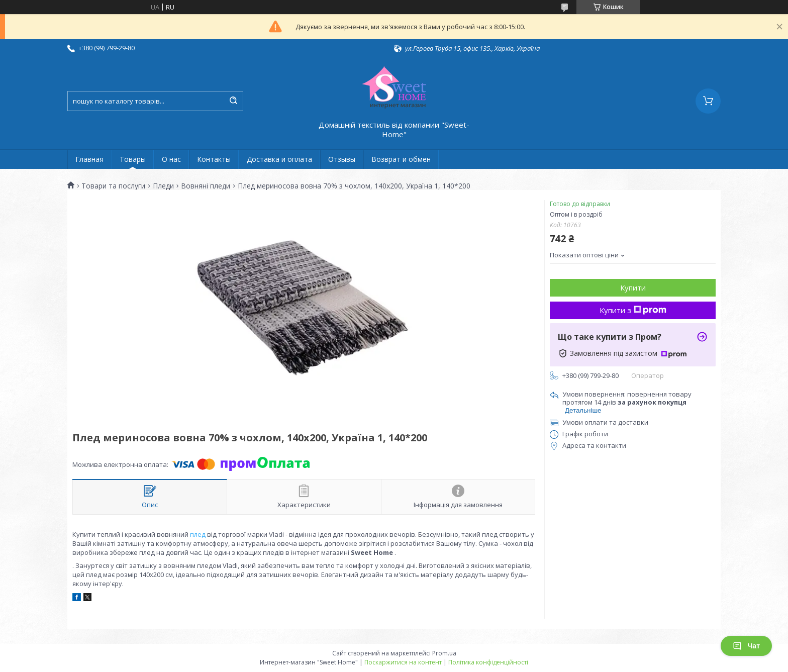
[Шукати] (233, 101)
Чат (746, 646)
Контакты (214, 159)
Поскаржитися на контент (403, 662)
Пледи (163, 186)
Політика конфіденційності (488, 662)
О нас (171, 159)
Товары (133, 159)
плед (198, 534)
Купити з (633, 310)
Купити (633, 287)
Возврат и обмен (401, 159)
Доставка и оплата (279, 159)
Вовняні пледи (206, 186)
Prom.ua (444, 653)
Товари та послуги (113, 186)
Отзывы (342, 159)
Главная (89, 159)
